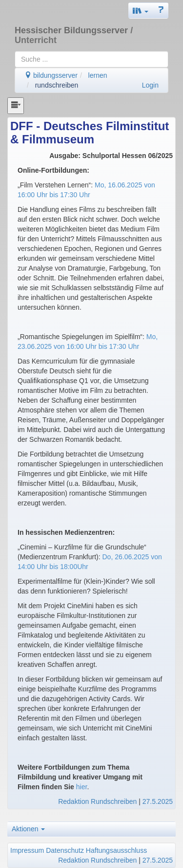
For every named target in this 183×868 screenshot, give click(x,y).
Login (150, 85)
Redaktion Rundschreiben (97, 801)
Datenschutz (65, 850)
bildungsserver (51, 75)
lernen (98, 75)
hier (82, 787)
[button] (141, 11)
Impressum (27, 850)
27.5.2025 (158, 801)
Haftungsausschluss (116, 850)
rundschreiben (57, 85)
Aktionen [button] (28, 829)
